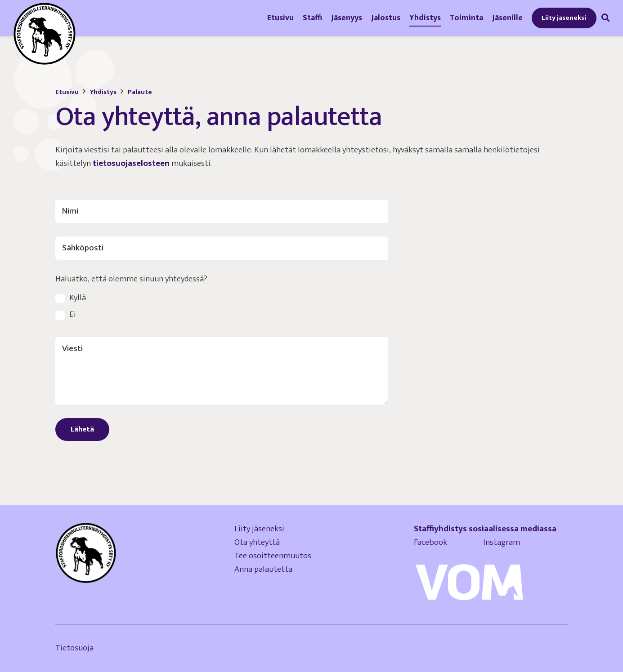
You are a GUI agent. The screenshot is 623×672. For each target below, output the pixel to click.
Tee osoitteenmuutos (273, 556)
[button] (605, 18)
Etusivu (67, 92)
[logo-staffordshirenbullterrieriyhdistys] (45, 34)
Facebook (448, 542)
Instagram (502, 542)
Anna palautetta (263, 569)
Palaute (140, 92)
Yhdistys (103, 92)
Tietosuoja (74, 648)
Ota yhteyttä (257, 542)
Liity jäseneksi (259, 529)
